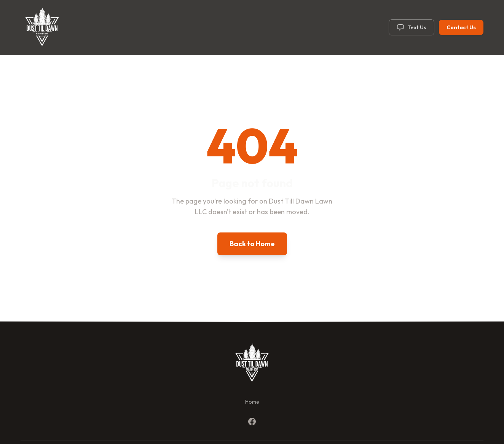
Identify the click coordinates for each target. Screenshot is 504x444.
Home (252, 402)
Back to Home (252, 244)
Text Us (411, 27)
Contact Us (461, 27)
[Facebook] (252, 422)
